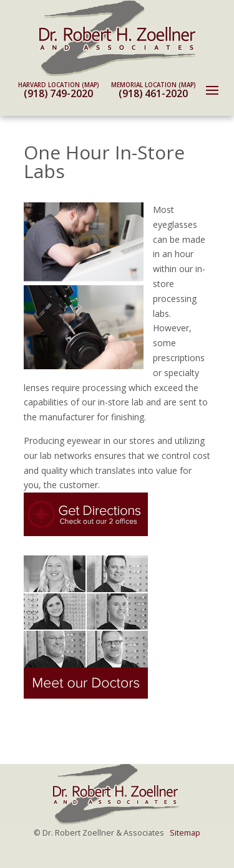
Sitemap (185, 833)
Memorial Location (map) (153, 85)
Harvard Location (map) (58, 85)
